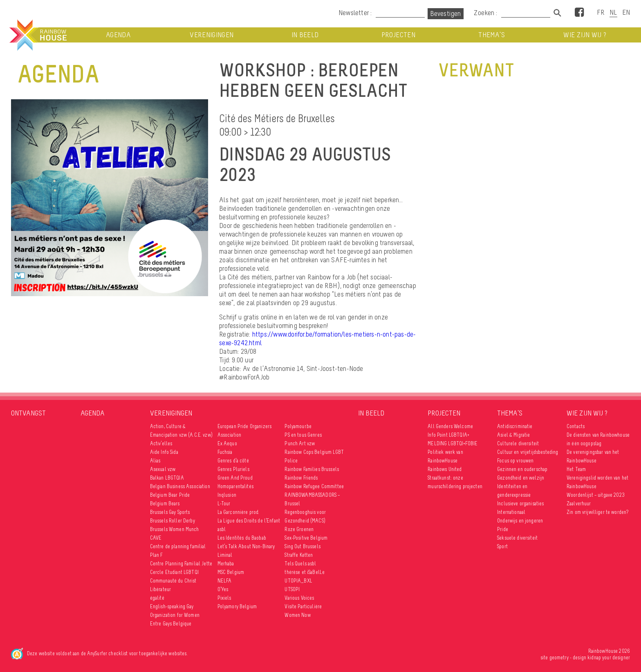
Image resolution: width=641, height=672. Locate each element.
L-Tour (224, 503)
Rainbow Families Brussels (312, 469)
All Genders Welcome (450, 426)
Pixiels (224, 598)
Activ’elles (161, 443)
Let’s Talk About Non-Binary (246, 546)
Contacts (576, 426)
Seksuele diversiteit (517, 538)
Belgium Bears (165, 503)
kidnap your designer (609, 657)
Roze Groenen (299, 529)
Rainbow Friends (301, 478)
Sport (502, 546)
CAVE (156, 538)
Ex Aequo (227, 443)
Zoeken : (486, 13)
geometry (559, 657)
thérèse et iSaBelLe (305, 572)
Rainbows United (445, 469)
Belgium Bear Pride (170, 495)
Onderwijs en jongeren (520, 521)
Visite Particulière (303, 606)
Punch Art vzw (300, 443)
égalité (157, 598)
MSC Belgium (231, 572)
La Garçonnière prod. (239, 512)
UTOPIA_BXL (298, 581)
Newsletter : (355, 13)
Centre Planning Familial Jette (181, 564)
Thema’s (491, 35)
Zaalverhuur (579, 503)
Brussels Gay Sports (170, 512)
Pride (503, 529)
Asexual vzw (163, 469)
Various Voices (299, 598)
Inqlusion (227, 495)
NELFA (225, 581)
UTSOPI (292, 589)
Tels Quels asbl (300, 564)
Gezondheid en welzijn (521, 478)
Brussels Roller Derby (173, 521)
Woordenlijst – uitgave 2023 (596, 495)
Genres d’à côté (233, 461)
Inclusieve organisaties (520, 503)
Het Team (576, 469)
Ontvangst (28, 413)
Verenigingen (212, 35)
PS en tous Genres (303, 435)
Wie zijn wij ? (585, 35)
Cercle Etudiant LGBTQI (174, 572)
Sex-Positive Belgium (306, 538)
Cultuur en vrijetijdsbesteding (528, 452)
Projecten (398, 35)
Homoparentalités (235, 486)
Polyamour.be (298, 426)
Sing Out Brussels (302, 546)
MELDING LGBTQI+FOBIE (453, 443)
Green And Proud (235, 478)
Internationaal (511, 512)
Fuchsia (225, 452)
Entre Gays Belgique (171, 624)
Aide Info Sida (164, 452)
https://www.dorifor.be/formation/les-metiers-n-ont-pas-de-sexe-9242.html (317, 338)
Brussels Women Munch (175, 529)
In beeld (305, 35)
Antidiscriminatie (515, 426)
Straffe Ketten (299, 555)
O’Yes (223, 589)
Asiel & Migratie (513, 435)
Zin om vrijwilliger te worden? (597, 512)
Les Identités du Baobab (242, 538)
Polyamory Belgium (237, 606)
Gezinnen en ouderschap (522, 469)
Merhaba (226, 564)
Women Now (297, 615)
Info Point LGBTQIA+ (448, 435)
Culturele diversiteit (518, 443)
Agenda (118, 35)
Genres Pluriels (233, 469)
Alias (155, 461)
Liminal (225, 555)
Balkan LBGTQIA (167, 478)
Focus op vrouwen (515, 461)
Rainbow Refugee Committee (314, 486)
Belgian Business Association (180, 486)
